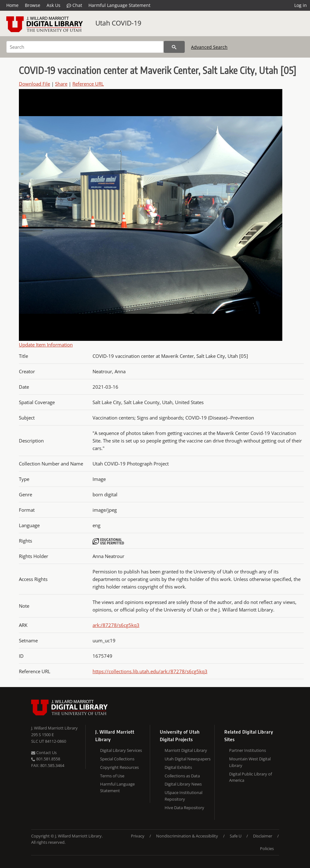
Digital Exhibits (178, 767)
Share (61, 84)
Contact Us (44, 752)
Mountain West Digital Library (250, 762)
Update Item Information (46, 345)
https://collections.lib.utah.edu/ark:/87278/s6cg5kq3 (150, 671)
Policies (267, 848)
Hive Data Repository (184, 808)
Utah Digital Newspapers (188, 759)
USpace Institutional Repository (183, 796)
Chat (74, 5)
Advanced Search (209, 47)
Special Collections (117, 759)
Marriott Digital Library (186, 750)
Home (12, 5)
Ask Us (54, 5)
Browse (33, 5)
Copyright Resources (119, 767)
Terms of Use (112, 776)
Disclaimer (263, 836)
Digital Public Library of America (251, 777)
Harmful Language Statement (119, 5)
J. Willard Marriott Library (54, 728)
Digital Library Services (121, 750)
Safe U (236, 836)
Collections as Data (182, 776)
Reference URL (88, 84)
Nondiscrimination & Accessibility (187, 836)
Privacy (138, 836)
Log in (301, 5)
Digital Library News (183, 784)
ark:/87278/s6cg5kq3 (116, 625)
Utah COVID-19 (118, 23)
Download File (34, 84)
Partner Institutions (248, 750)
